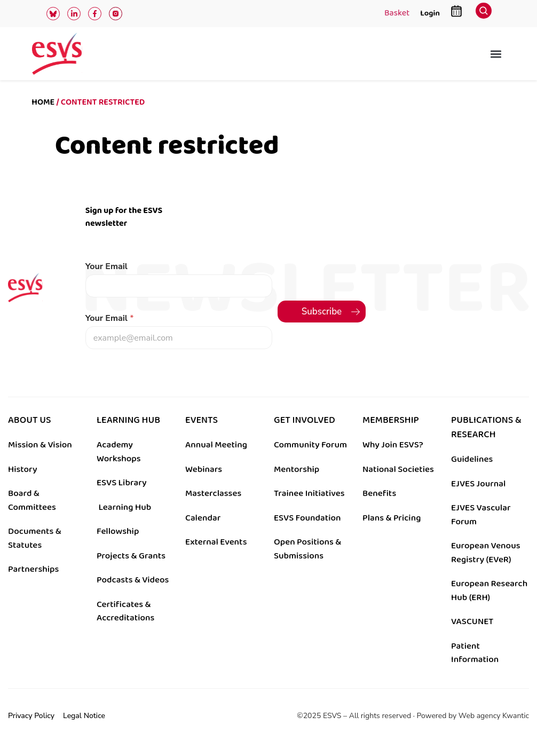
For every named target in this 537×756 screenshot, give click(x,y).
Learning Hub (125, 507)
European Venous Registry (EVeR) (486, 553)
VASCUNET (472, 621)
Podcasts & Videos (133, 580)
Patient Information (475, 653)
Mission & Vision (40, 445)
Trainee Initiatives (309, 493)
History (23, 469)
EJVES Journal (478, 484)
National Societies (398, 469)
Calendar (203, 518)
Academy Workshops (119, 452)
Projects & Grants (131, 556)
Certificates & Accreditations (125, 611)
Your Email (106, 267)
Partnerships (33, 569)
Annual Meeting (216, 445)
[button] (496, 54)
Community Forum (310, 445)
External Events (216, 542)
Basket (397, 14)
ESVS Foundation (307, 518)
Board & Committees (32, 500)
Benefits (379, 493)
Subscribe (322, 312)
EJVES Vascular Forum (481, 515)
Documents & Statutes (35, 538)
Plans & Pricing (392, 518)
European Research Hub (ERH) (489, 590)
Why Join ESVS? (393, 445)
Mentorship (297, 469)
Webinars (204, 469)
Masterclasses (213, 493)
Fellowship (118, 531)
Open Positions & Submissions (307, 549)
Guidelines (472, 459)
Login (430, 13)
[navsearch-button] (484, 14)
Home (43, 102)
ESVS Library (122, 483)
